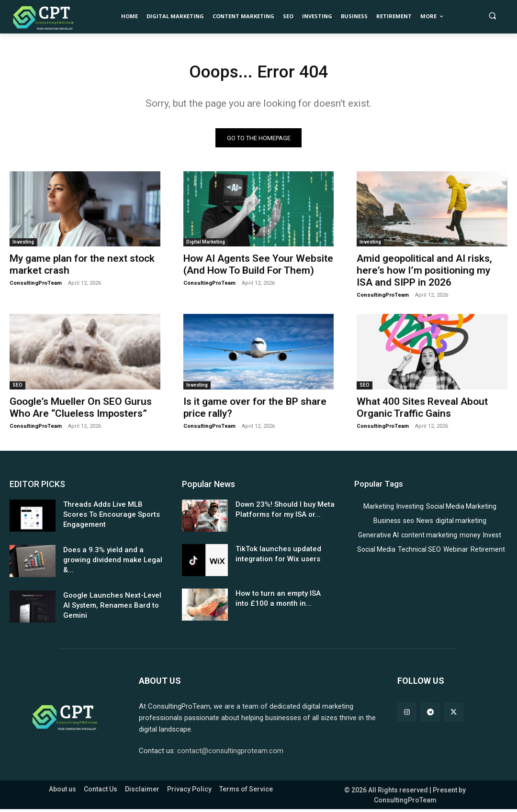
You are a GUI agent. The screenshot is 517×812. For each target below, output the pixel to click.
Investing (23, 245)
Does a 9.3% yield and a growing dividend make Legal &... (113, 563)
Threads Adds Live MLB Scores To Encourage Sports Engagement (112, 517)
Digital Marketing (206, 245)
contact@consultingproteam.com (230, 754)
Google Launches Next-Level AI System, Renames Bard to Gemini (112, 608)
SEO (17, 388)
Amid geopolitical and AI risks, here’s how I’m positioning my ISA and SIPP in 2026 (424, 273)
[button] (492, 16)
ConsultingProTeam (36, 286)
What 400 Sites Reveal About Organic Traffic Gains (422, 410)
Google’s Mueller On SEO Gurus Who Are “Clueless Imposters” (81, 410)
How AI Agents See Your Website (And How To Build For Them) (258, 267)
